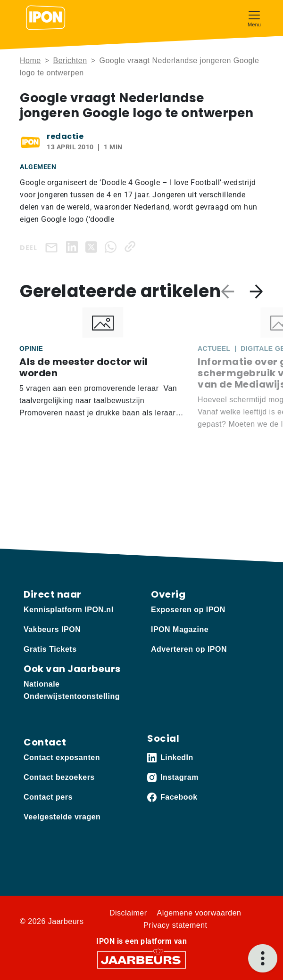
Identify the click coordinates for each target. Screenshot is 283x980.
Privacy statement (175, 925)
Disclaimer (128, 913)
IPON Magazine (180, 629)
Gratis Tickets (50, 649)
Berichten (70, 61)
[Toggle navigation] (254, 18)
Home (30, 61)
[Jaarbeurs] (141, 959)
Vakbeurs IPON (52, 629)
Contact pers (48, 797)
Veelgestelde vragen (62, 817)
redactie (65, 136)
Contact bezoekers (59, 777)
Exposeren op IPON (188, 610)
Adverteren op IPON (189, 649)
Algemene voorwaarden (199, 913)
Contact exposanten (62, 757)
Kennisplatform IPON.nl (69, 610)
